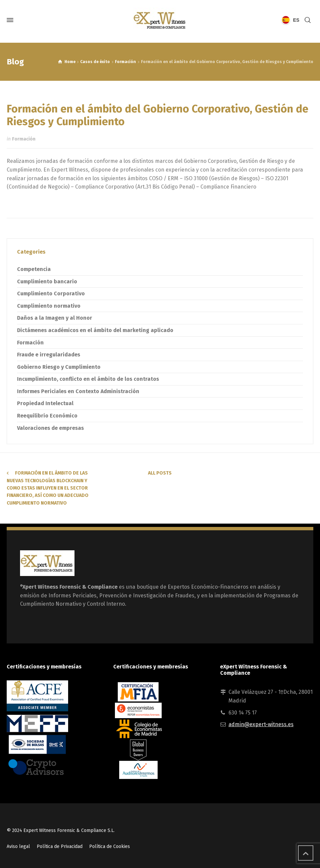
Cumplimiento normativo (49, 306)
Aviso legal (18, 846)
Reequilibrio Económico (47, 416)
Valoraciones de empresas (50, 428)
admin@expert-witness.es (261, 724)
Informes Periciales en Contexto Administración (78, 391)
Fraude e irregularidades (49, 355)
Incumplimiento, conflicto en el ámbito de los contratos (88, 379)
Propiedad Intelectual (45, 403)
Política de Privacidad (60, 846)
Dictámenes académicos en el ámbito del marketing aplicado (95, 330)
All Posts (160, 473)
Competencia (34, 269)
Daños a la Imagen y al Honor (55, 318)
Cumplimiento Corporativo (51, 294)
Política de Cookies (110, 846)
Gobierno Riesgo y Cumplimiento (59, 367)
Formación (24, 139)
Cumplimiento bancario (47, 281)
